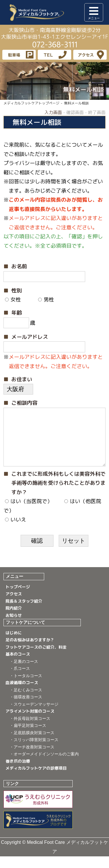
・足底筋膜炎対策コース (32, 744)
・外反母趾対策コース (30, 730)
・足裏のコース (24, 673)
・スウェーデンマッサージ (34, 716)
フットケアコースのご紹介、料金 (36, 659)
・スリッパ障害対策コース (34, 751)
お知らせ (14, 627)
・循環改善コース (26, 709)
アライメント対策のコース (30, 723)
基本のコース (18, 666)
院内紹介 (14, 620)
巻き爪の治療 (18, 773)
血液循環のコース (22, 694)
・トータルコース (26, 687)
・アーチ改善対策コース (32, 759)
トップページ (18, 598)
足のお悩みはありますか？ (30, 651)
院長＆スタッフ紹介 (24, 613)
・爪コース (20, 680)
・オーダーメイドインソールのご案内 (44, 766)
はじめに (14, 644)
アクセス (14, 605)
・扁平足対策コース (28, 737)
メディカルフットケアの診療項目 (36, 780)
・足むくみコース (26, 702)
